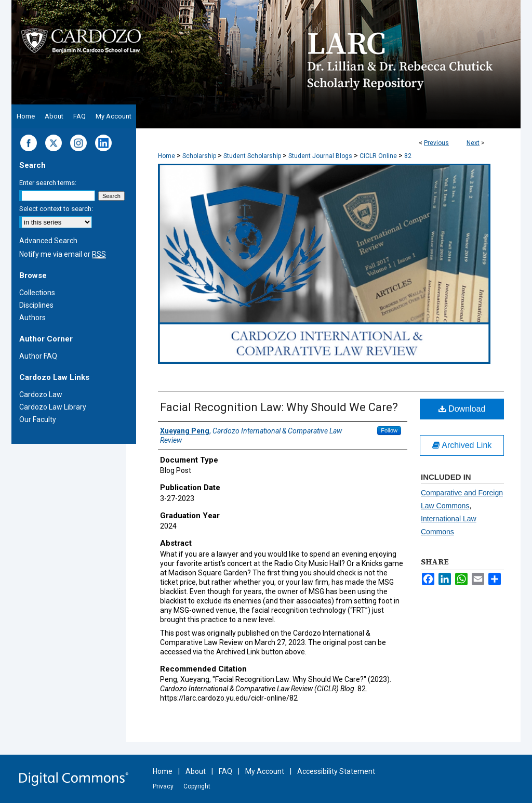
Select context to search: (56, 209)
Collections (37, 293)
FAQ (225, 771)
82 (408, 156)
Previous (436, 143)
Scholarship (199, 156)
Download (462, 409)
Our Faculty (38, 419)
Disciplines (36, 305)
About (196, 771)
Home (167, 156)
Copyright (197, 786)
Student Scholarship (252, 156)
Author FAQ (38, 356)
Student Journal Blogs (320, 156)
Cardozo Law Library (53, 407)
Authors (32, 318)
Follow (389, 430)
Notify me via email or (63, 254)
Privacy (163, 786)
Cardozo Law (41, 394)
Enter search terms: (48, 183)
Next (473, 143)
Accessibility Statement (336, 771)
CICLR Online (378, 156)
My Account (265, 771)
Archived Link (462, 445)
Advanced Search (48, 241)
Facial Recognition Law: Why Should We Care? (279, 407)
